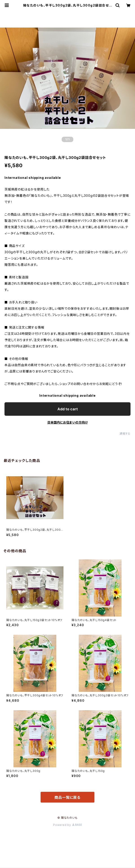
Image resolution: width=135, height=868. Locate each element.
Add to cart (68, 409)
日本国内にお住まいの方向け (67, 422)
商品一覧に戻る (67, 797)
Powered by (67, 825)
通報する (125, 434)
